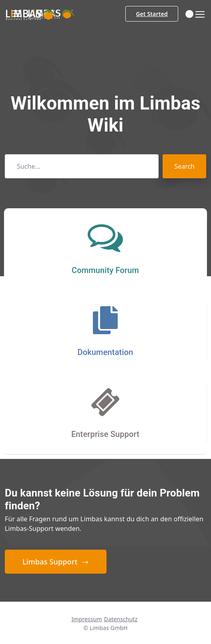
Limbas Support (56, 562)
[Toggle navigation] (198, 15)
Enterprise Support (105, 434)
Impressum (86, 619)
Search (184, 166)
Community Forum (105, 270)
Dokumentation (105, 352)
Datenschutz (121, 619)
